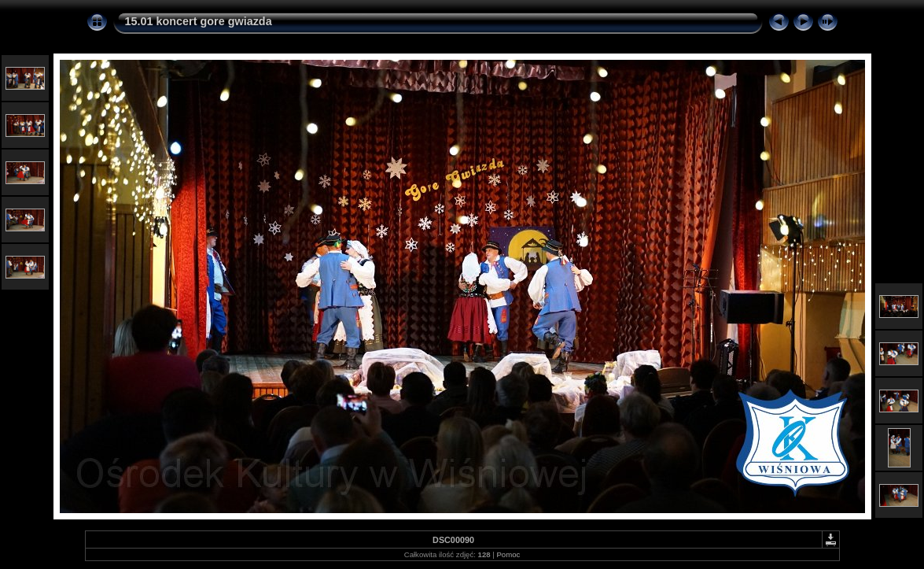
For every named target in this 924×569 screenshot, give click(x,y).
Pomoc (508, 554)
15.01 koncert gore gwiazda (199, 21)
